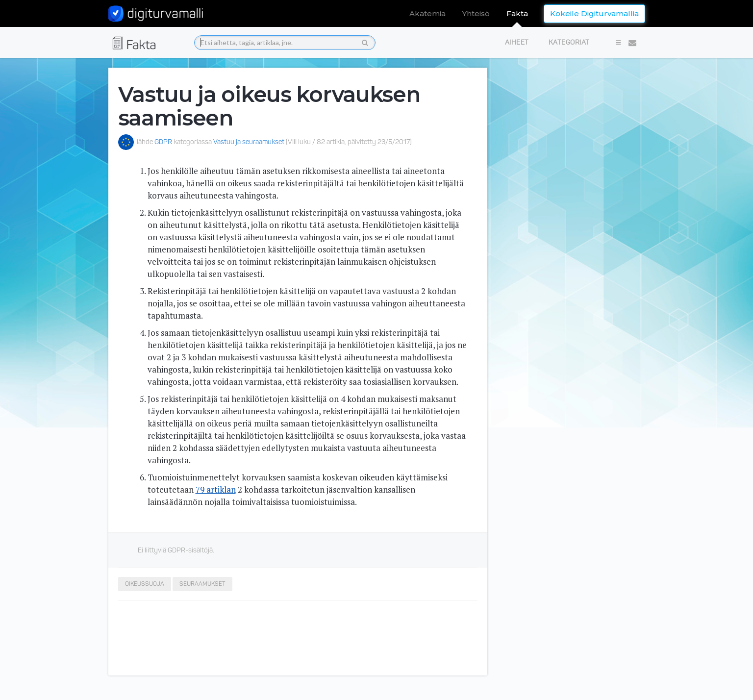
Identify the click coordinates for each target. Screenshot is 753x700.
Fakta (517, 13)
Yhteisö (476, 13)
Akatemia (427, 13)
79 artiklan (216, 489)
